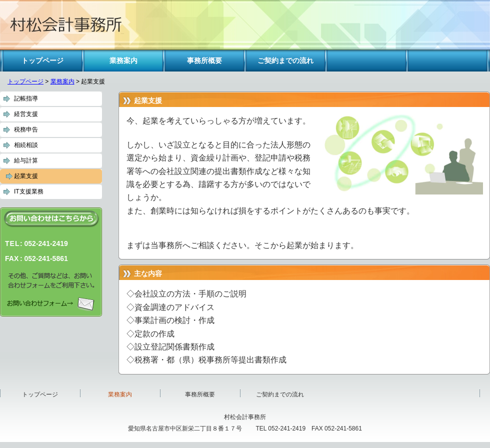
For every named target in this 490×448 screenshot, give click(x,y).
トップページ (25, 81)
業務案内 (62, 81)
